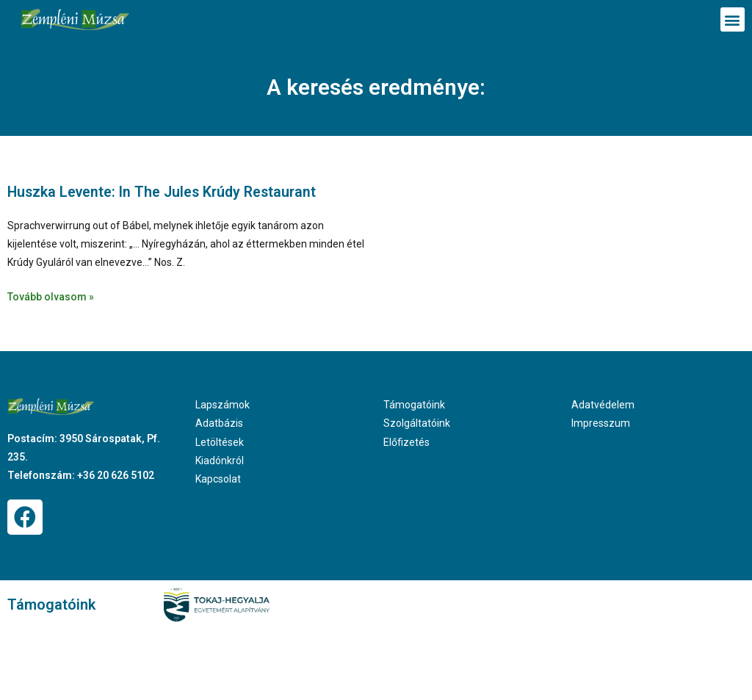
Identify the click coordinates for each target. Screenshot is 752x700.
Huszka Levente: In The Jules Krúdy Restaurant (166, 192)
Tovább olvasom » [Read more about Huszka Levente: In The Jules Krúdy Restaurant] (51, 296)
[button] (733, 19)
